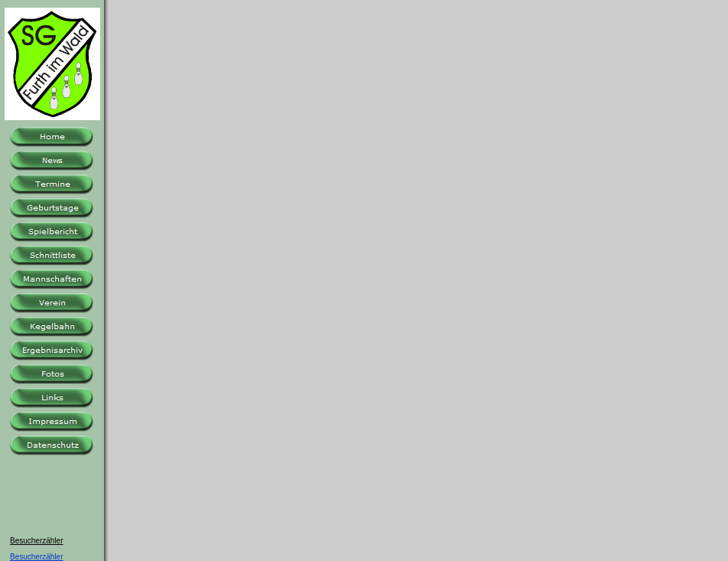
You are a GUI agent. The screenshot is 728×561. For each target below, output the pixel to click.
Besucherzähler (36, 557)
